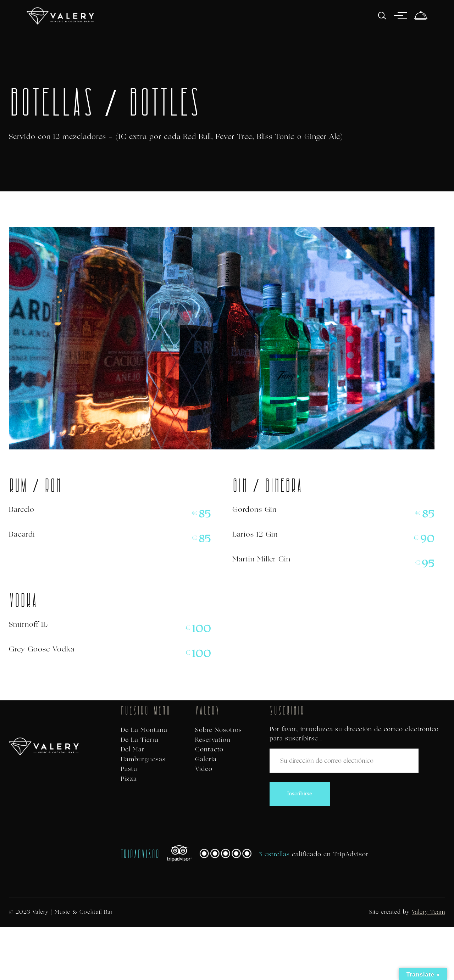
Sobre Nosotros (218, 730)
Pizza (129, 779)
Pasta (129, 769)
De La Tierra (140, 740)
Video (204, 769)
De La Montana (144, 730)
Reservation (213, 740)
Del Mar (132, 749)
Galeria (206, 759)
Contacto (209, 749)
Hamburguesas (143, 759)
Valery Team (428, 912)
